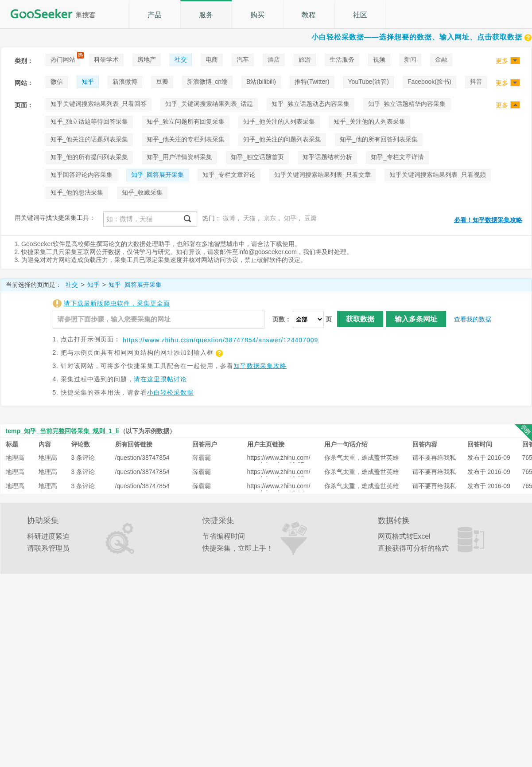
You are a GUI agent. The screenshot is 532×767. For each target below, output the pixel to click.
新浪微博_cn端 (208, 82)
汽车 (243, 59)
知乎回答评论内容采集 (82, 175)
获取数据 (360, 319)
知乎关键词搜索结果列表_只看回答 (99, 104)
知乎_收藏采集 (142, 192)
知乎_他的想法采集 (77, 192)
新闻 (410, 59)
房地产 (147, 59)
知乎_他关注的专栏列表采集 (186, 139)
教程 (309, 15)
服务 (206, 15)
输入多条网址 (416, 319)
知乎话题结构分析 (327, 157)
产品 (155, 15)
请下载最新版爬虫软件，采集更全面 (117, 303)
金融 (441, 59)
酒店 (274, 59)
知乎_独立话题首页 (257, 157)
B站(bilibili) (261, 82)
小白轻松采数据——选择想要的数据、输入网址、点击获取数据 (422, 37)
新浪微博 (125, 82)
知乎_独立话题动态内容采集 (311, 104)
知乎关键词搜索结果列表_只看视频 (438, 175)
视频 (379, 59)
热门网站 (63, 59)
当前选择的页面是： (34, 285)
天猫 (249, 218)
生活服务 (342, 59)
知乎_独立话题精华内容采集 (407, 104)
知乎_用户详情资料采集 (179, 157)
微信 (57, 82)
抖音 (476, 82)
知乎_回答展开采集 (158, 175)
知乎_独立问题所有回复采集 (186, 121)
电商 (212, 59)
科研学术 (106, 59)
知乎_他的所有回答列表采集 (379, 139)
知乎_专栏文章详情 (397, 157)
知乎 (88, 82)
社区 (360, 15)
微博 (229, 218)
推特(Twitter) (312, 82)
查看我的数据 (473, 319)
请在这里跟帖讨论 (160, 379)
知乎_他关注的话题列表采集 (89, 139)
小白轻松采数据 (170, 392)
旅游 (305, 59)
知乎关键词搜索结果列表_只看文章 (322, 175)
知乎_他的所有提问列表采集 (89, 157)
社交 (181, 59)
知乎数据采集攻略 (260, 366)
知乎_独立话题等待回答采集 (89, 121)
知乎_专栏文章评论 (229, 175)
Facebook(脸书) (429, 82)
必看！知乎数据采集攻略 (488, 220)
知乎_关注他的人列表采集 (369, 121)
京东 (270, 218)
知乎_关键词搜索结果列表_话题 (209, 104)
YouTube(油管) (369, 82)
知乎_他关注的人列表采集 (279, 121)
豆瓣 (162, 82)
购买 (257, 15)
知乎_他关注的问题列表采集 (282, 139)
